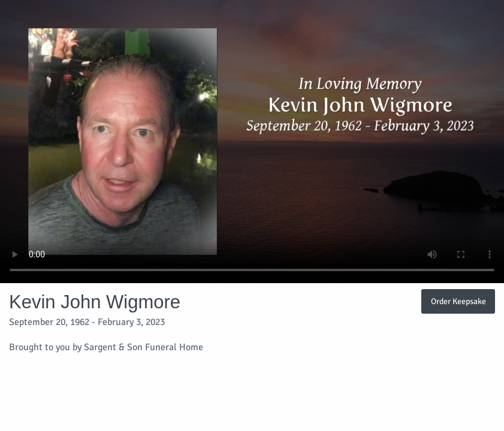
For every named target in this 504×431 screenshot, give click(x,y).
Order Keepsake (458, 301)
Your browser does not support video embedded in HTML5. (252, 142)
